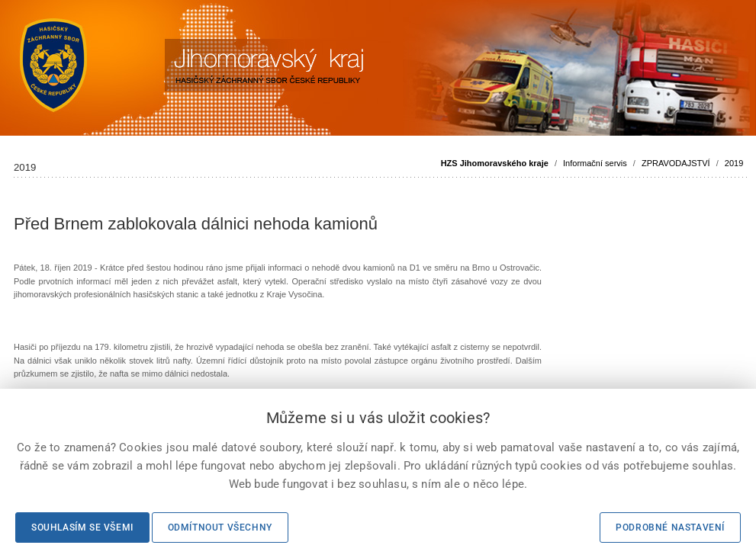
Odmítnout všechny (220, 528)
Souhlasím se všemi (82, 528)
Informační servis (595, 163)
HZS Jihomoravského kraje (495, 163)
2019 (734, 163)
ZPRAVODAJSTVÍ (676, 163)
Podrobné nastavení (670, 528)
